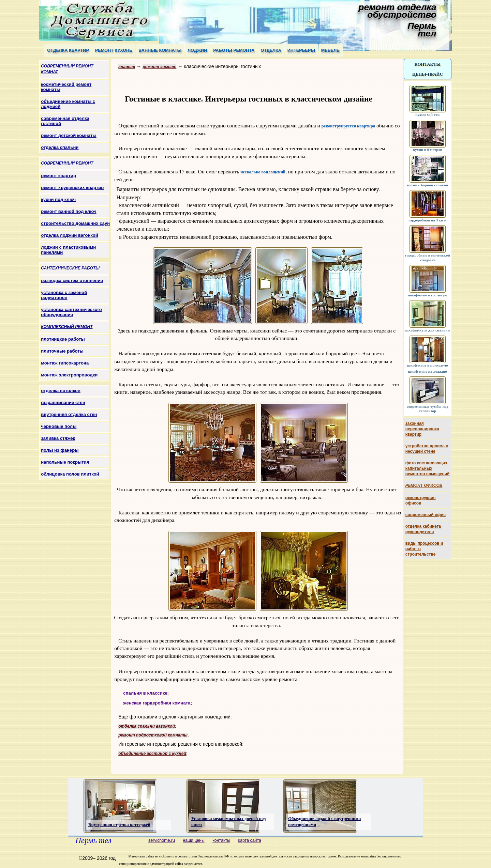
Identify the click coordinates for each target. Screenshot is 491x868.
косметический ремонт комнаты (66, 87)
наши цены (194, 840)
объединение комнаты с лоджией (68, 104)
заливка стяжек (58, 438)
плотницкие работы (63, 339)
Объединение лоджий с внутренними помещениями (324, 822)
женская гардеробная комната (157, 703)
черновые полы (59, 426)
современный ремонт (67, 163)
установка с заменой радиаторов (64, 295)
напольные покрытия (65, 462)
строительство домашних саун (75, 223)
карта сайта (250, 840)
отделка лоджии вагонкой (70, 235)
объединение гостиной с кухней (152, 754)
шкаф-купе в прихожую (428, 363)
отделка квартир (68, 50)
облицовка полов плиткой (70, 474)
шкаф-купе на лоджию (428, 371)
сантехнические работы (70, 268)
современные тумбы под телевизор (428, 406)
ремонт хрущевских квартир (72, 188)
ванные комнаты (160, 50)
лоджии (197, 50)
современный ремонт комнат (67, 69)
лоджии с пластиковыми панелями (68, 250)
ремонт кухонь (114, 50)
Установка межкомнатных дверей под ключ (228, 822)
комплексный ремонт (67, 327)
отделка (271, 50)
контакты (428, 64)
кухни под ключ (58, 199)
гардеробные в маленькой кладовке (428, 255)
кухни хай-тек (428, 112)
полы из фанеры (60, 450)
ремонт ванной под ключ (69, 211)
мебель (330, 50)
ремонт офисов (424, 485)
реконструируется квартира (348, 126)
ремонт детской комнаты (69, 135)
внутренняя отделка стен (69, 414)
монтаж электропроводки (69, 375)
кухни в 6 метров (428, 148)
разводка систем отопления (72, 281)
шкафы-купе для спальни (428, 328)
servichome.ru (162, 840)
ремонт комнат (159, 67)
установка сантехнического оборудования (71, 312)
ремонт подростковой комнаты (153, 735)
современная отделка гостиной (65, 121)
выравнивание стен (63, 402)
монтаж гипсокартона (65, 363)
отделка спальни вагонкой (147, 726)
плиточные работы (62, 351)
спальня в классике (145, 693)
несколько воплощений (263, 172)
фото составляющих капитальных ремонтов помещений (428, 468)
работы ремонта (234, 50)
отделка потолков (61, 391)
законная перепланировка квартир (422, 429)
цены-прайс (428, 74)
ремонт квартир (58, 176)
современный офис (426, 515)
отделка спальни (60, 147)
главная (127, 67)
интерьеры (301, 50)
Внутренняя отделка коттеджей (119, 825)
